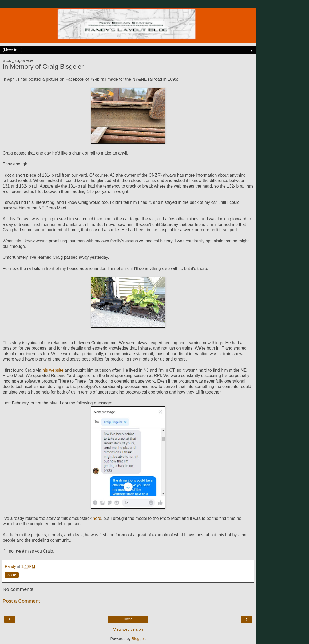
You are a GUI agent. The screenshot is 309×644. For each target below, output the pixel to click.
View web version (128, 629)
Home (128, 619)
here (97, 518)
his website (53, 370)
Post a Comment (21, 601)
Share (12, 575)
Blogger (138, 639)
